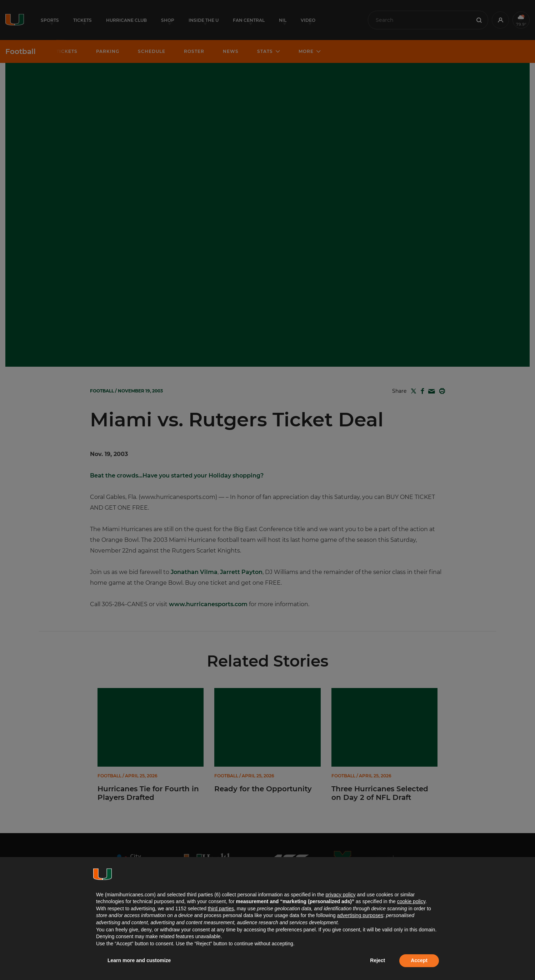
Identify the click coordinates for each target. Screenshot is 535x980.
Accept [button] (419, 960)
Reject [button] (377, 960)
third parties (221, 909)
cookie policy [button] (411, 901)
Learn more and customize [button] (139, 960)
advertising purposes (360, 915)
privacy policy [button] (340, 895)
